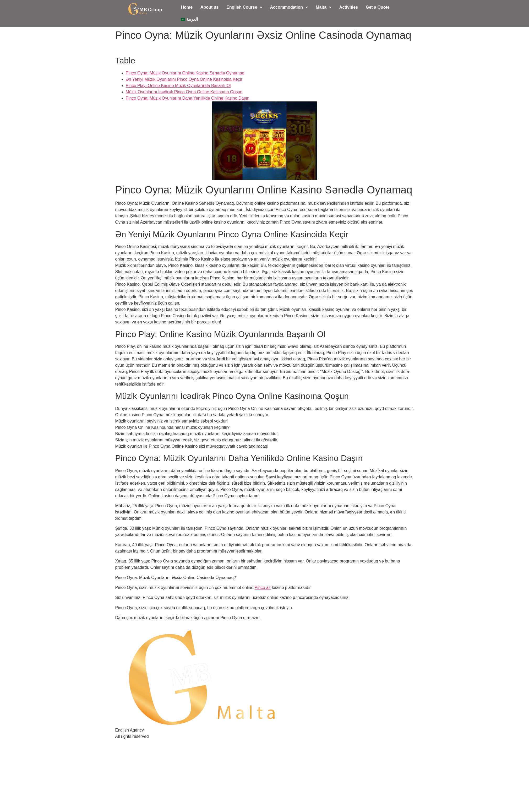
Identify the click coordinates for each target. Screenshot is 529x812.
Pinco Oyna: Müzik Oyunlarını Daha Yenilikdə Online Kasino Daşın (188, 98)
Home (187, 7)
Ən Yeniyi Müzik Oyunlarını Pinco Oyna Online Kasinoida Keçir (184, 79)
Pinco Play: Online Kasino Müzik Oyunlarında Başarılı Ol (178, 86)
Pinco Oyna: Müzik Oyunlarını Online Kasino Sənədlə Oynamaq (185, 73)
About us (209, 7)
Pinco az (263, 588)
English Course (244, 7)
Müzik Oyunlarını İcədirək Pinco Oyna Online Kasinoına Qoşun (184, 92)
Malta (324, 7)
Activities (349, 7)
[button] (244, 7)
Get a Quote (378, 7)
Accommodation (289, 7)
